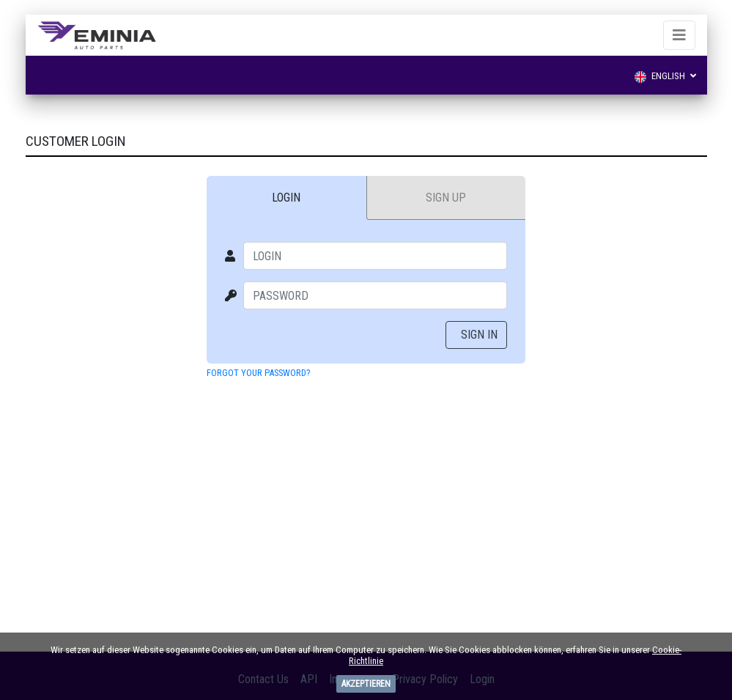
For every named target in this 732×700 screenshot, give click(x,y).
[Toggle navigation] (679, 35)
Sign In (479, 335)
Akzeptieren (366, 684)
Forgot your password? (259, 373)
